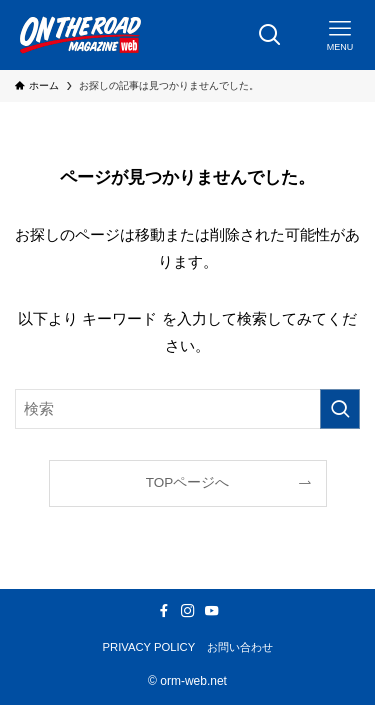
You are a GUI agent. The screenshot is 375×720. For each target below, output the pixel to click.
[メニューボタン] (340, 35)
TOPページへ (188, 482)
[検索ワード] (187, 409)
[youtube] (212, 611)
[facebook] (164, 611)
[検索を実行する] (340, 409)
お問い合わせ (240, 647)
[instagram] (188, 611)
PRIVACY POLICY (149, 647)
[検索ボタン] (270, 35)
